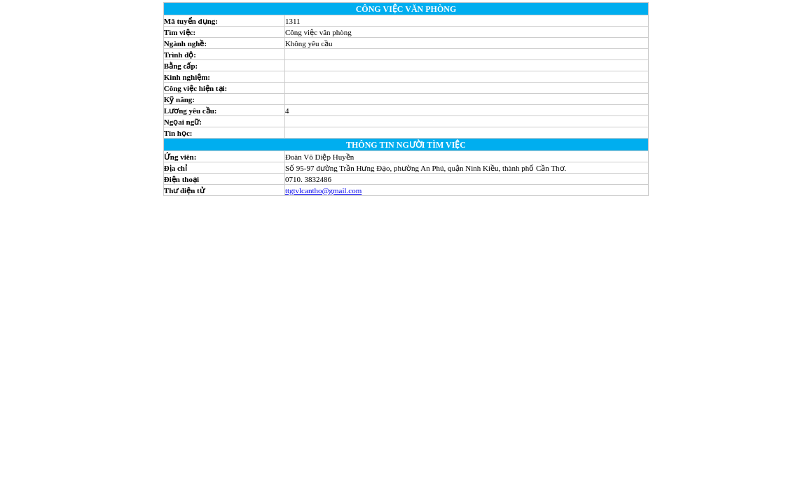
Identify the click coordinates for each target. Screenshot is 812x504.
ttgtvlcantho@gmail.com (323, 190)
